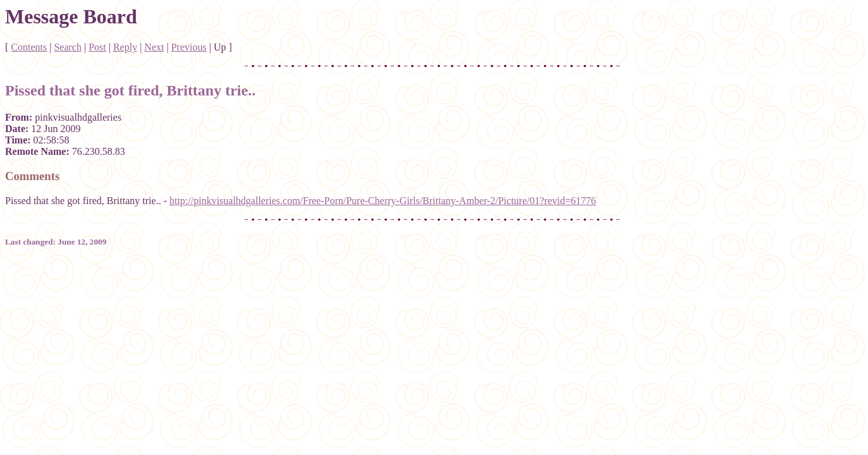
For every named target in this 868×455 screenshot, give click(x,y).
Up (220, 47)
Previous (189, 47)
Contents (29, 47)
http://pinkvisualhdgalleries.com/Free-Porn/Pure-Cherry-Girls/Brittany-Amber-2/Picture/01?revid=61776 (383, 201)
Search (68, 47)
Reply (125, 47)
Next (154, 47)
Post (97, 47)
